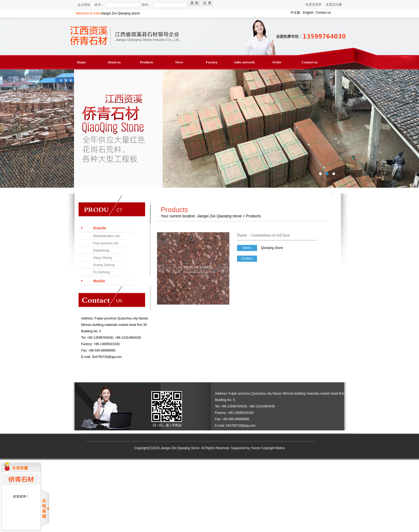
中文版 (295, 13)
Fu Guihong (102, 272)
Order (277, 62)
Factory (212, 62)
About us (114, 62)
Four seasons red (106, 243)
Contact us (323, 13)
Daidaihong (101, 250)
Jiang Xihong (102, 258)
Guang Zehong (104, 265)
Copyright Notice (273, 448)
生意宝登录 (313, 5)
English (308, 13)
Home (81, 62)
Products (147, 62)
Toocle (256, 448)
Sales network (245, 62)
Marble (99, 281)
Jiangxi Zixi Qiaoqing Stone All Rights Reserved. (195, 448)
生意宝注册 (333, 5)
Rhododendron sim (107, 236)
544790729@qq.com (107, 357)
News (179, 62)
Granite (100, 228)
